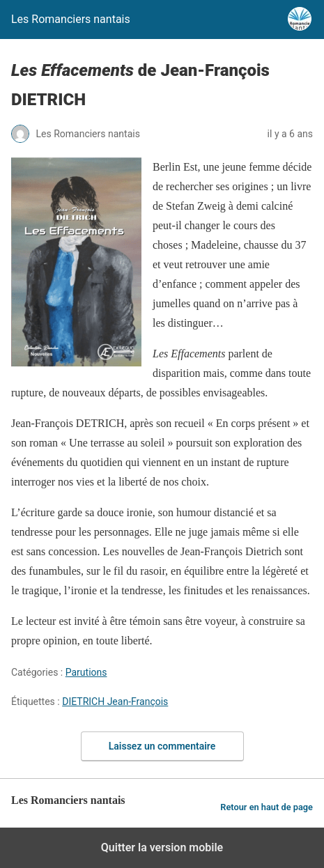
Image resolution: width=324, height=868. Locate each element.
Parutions (86, 672)
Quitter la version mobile (162, 847)
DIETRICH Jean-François (115, 702)
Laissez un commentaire (162, 746)
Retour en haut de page (267, 807)
